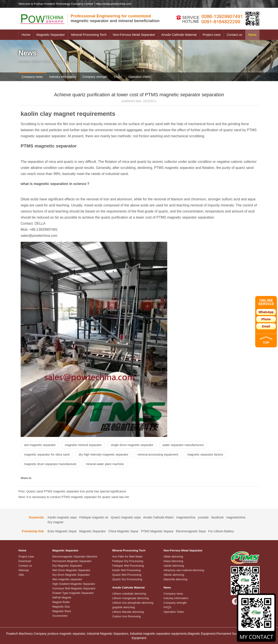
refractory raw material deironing (184, 570)
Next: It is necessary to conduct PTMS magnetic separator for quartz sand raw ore (74, 497)
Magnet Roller (61, 602)
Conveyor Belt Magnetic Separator (74, 588)
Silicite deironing (174, 575)
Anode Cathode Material (179, 35)
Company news (32, 77)
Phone (266, 319)
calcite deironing (174, 566)
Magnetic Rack (62, 611)
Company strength (95, 77)
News (252, 35)
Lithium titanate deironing (128, 612)
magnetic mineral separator (83, 445)
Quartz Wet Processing (127, 575)
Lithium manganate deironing (131, 598)
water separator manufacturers (183, 445)
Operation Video (139, 77)
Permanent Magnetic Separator (72, 561)
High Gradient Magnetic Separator (74, 584)
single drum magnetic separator (132, 445)
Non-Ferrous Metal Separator (134, 35)
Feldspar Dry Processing (128, 561)
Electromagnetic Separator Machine (75, 557)
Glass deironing (173, 561)
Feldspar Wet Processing (128, 566)
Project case (212, 35)
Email (266, 326)
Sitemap (24, 570)
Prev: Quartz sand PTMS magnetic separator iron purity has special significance (72, 491)
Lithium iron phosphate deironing (133, 603)
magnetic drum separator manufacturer (50, 464)
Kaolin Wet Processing (127, 570)
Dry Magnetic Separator (67, 566)
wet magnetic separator (40, 445)
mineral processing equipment (158, 454)
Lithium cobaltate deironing (129, 594)
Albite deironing (173, 557)
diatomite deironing (175, 579)
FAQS (118, 77)
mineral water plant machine (105, 464)
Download (25, 561)
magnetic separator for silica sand (47, 454)
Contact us (235, 35)
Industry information (63, 77)
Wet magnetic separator (67, 579)
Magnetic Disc (61, 607)
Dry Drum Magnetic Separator (71, 575)
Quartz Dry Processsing (127, 579)
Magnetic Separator (51, 35)
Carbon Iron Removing (127, 616)
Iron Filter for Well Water (127, 557)
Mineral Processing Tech (89, 35)
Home (26, 35)
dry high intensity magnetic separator (103, 454)
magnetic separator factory (205, 454)
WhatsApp (266, 312)
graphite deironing (124, 607)
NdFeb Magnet (62, 597)
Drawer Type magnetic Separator (73, 593)
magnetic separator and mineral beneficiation (115, 18)
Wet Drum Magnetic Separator (71, 570)
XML (21, 575)
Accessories (60, 616)
